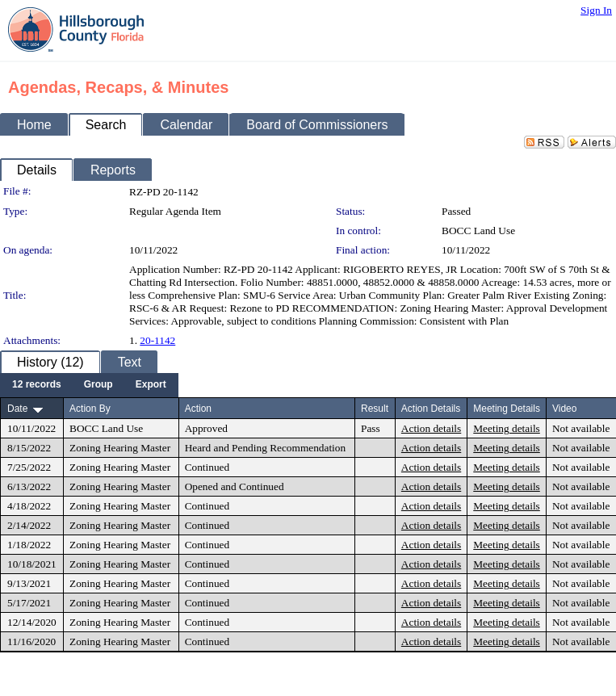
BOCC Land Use (478, 231)
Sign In (596, 10)
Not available (581, 428)
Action (198, 409)
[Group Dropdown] (98, 385)
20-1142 (157, 340)
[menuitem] (37, 385)
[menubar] (89, 385)
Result (375, 409)
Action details (431, 428)
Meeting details (507, 428)
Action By (90, 409)
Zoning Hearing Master (120, 448)
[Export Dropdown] (151, 385)
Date (17, 409)
